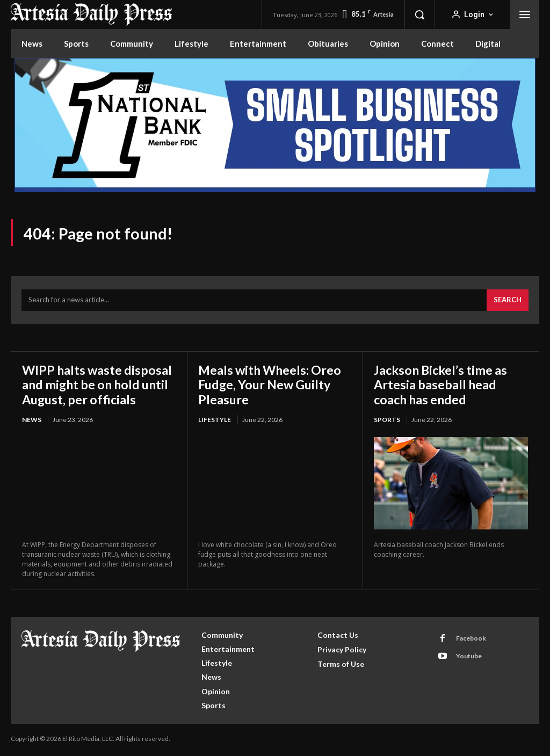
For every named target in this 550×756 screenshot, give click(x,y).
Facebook (471, 640)
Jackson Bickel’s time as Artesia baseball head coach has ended (443, 386)
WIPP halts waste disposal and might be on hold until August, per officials (99, 386)
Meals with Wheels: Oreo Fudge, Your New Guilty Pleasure (272, 386)
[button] (419, 14)
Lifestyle (215, 421)
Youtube (468, 658)
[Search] (508, 302)
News (32, 421)
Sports (387, 421)
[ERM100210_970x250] (275, 125)
